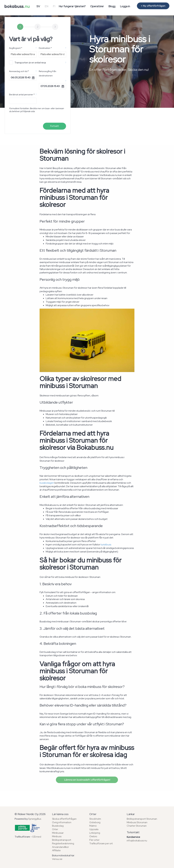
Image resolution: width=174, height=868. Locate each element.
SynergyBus (35, 819)
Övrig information (62, 822)
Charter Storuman (137, 826)
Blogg (112, 6)
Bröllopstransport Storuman (142, 819)
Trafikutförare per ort (101, 843)
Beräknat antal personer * (22, 95)
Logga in (125, 6)
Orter (55, 829)
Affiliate (56, 850)
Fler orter (94, 840)
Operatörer (97, 6)
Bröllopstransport (62, 840)
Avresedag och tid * (19, 71)
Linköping (95, 833)
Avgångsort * (16, 48)
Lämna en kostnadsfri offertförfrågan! (87, 780)
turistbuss (106, 545)
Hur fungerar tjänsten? (72, 6)
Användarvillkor (60, 847)
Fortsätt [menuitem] (55, 126)
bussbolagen (47, 483)
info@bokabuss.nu (137, 841)
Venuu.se (57, 859)
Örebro (93, 836)
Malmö (93, 826)
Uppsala (94, 829)
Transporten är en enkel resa (27, 62)
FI (54, 6)
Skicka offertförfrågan (64, 819)
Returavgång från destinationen (48, 73)
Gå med (37, 837)
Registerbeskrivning (63, 843)
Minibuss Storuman (137, 822)
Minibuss (57, 836)
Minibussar (58, 833)
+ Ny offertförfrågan (153, 6)
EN (46, 6)
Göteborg (95, 822)
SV (38, 6)
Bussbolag (58, 826)
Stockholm (95, 819)
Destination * (45, 48)
